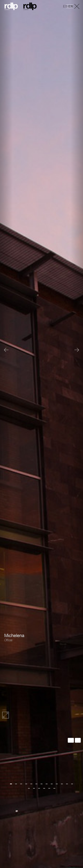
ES (65, 7)
